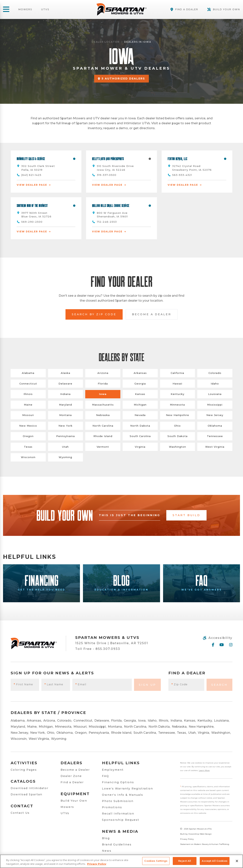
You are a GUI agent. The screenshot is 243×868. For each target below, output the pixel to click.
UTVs (45, 9)
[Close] (237, 861)
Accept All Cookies (215, 861)
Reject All (185, 861)
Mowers (25, 9)
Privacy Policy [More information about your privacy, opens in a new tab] (97, 864)
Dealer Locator (106, 42)
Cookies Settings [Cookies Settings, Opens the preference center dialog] (156, 861)
